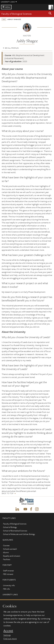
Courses (6, 545)
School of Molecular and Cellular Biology (19, 534)
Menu (8, 7)
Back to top (8, 493)
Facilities (7, 559)
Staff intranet (8, 571)
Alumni (6, 552)
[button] (50, 14)
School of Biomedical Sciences (15, 531)
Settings (7, 635)
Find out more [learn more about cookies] (10, 638)
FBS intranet (8, 574)
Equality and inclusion (12, 556)
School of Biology (10, 527)
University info (9, 585)
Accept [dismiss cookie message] (8, 631)
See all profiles (11, 48)
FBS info (6, 589)
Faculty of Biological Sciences (17, 14)
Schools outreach (10, 549)
